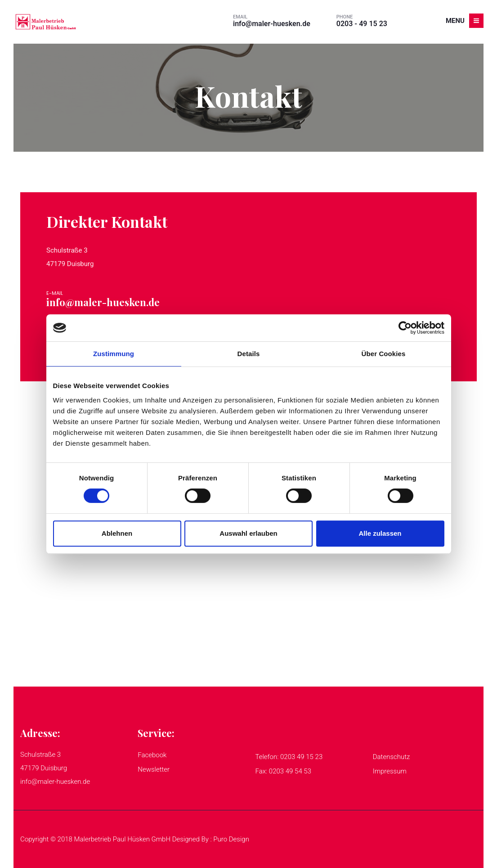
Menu (465, 21)
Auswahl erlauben (248, 533)
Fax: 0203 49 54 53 (284, 771)
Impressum (390, 771)
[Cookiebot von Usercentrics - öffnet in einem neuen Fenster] (405, 328)
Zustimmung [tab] (114, 354)
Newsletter (154, 769)
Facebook (152, 755)
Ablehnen (117, 533)
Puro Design (231, 839)
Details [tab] (249, 354)
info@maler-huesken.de (272, 24)
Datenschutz (392, 757)
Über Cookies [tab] (384, 354)
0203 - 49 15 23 (362, 24)
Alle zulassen (380, 533)
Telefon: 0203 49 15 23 (289, 757)
